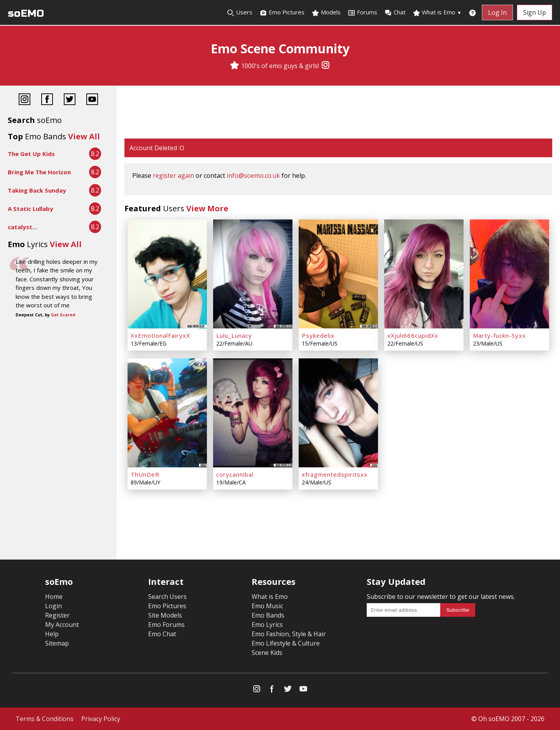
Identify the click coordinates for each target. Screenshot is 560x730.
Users (240, 12)
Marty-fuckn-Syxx (499, 335)
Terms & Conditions (45, 719)
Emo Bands (268, 615)
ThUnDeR (145, 474)
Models (326, 12)
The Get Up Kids (31, 154)
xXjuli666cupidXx (413, 335)
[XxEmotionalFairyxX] (167, 274)
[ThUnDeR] (167, 413)
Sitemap (57, 643)
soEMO (26, 13)
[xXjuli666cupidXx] (424, 274)
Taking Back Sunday (37, 190)
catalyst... (22, 227)
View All (84, 136)
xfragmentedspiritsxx (335, 474)
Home (54, 597)
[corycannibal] (253, 413)
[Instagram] (325, 66)
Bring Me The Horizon (39, 172)
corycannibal (235, 474)
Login (53, 606)
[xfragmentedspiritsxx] (338, 413)
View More (207, 208)
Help (52, 634)
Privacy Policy (101, 719)
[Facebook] (47, 100)
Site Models (165, 615)
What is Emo (437, 12)
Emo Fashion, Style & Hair (289, 634)
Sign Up (535, 12)
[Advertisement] (338, 113)
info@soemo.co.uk (253, 175)
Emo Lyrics (267, 625)
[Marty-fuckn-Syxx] (509, 274)
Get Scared (63, 315)
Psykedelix (318, 335)
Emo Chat (162, 634)
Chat (395, 12)
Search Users (167, 597)
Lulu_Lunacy (234, 335)
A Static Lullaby (31, 209)
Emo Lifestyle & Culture (286, 643)
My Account (62, 625)
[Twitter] (70, 100)
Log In (497, 12)
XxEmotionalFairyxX (160, 335)
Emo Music (267, 606)
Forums (362, 12)
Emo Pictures (282, 12)
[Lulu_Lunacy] (253, 274)
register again (173, 175)
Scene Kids (267, 653)
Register (57, 615)
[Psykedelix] (338, 274)
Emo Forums (166, 625)
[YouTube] (92, 100)
